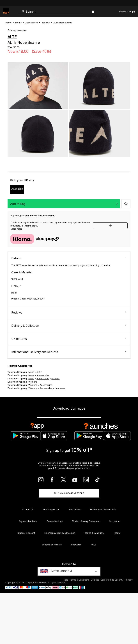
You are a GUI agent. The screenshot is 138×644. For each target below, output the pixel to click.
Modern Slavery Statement (86, 521)
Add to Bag (18, 204)
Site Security (117, 580)
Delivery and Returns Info (103, 509)
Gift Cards (76, 545)
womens (33, 382)
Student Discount (26, 533)
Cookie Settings (55, 521)
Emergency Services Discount (60, 533)
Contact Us (28, 509)
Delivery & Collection (69, 326)
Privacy (129, 580)
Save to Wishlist (19, 31)
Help (66, 580)
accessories (43, 375)
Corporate (114, 521)
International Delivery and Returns (69, 352)
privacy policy (82, 468)
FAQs (94, 545)
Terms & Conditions (95, 533)
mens (31, 372)
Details (69, 258)
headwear (60, 388)
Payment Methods (28, 521)
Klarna (117, 533)
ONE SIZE (17, 189)
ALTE (39, 372)
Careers (105, 580)
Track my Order (51, 509)
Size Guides (75, 509)
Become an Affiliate (52, 545)
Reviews (69, 312)
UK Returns (69, 339)
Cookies (95, 580)
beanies (55, 378)
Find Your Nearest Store (69, 493)
